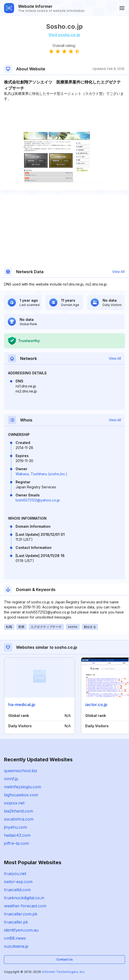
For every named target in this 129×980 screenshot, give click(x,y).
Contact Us (64, 959)
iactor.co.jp (96, 705)
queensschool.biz (21, 771)
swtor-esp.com (18, 882)
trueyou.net (15, 874)
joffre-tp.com (16, 843)
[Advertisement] (64, 117)
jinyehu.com (15, 827)
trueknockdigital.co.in (24, 898)
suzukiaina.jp (16, 946)
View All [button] (118, 272)
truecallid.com (17, 890)
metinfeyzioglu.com (23, 787)
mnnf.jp (11, 779)
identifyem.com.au (21, 930)
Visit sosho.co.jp (64, 35)
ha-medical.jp (22, 705)
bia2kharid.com (18, 811)
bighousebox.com (21, 795)
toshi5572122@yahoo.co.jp (38, 500)
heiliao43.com (17, 835)
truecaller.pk (16, 922)
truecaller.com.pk (21, 914)
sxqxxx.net (14, 803)
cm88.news (15, 938)
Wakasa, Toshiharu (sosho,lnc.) (41, 474)
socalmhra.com (19, 819)
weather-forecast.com (25, 906)
